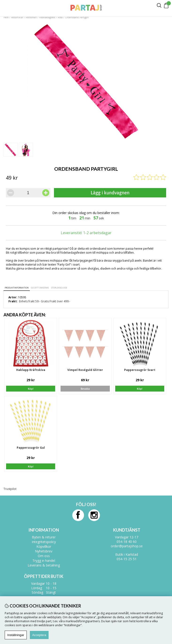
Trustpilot (10, 489)
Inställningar (16, 635)
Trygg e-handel (44, 561)
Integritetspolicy (44, 542)
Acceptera (39, 635)
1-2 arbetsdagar (97, 233)
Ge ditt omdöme (40, 288)
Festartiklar (17, 17)
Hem (6, 17)
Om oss (44, 556)
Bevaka (85, 389)
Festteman (31, 17)
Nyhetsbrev (44, 551)
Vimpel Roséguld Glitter (85, 370)
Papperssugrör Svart (140, 370)
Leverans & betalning (44, 565)
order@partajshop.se (127, 546)
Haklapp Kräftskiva (31, 370)
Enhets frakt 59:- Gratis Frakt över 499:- (45, 301)
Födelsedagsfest (47, 17)
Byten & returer (44, 537)
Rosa (60, 17)
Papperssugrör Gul (31, 448)
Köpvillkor (44, 546)
